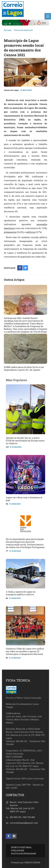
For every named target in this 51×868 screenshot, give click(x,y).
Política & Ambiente (23, 30)
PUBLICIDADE (18, 850)
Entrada (8, 30)
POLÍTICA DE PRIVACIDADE (24, 854)
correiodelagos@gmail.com (24, 823)
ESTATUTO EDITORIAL (21, 847)
